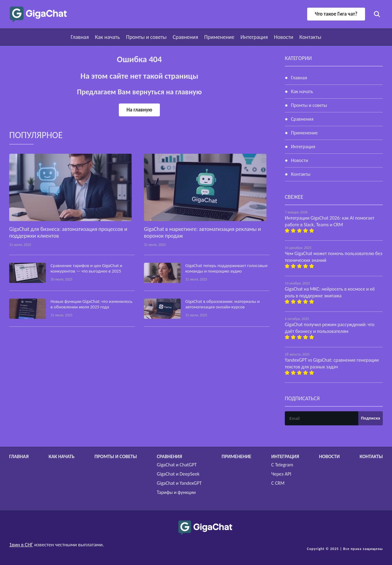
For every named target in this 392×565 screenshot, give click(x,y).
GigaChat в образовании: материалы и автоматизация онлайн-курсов (222, 304)
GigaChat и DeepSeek (178, 474)
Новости (283, 37)
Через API (281, 474)
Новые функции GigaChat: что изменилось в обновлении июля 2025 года (91, 304)
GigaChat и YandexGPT (179, 483)
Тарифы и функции (176, 492)
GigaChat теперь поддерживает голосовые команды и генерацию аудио (226, 268)
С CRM (278, 483)
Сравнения (185, 37)
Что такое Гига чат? (336, 14)
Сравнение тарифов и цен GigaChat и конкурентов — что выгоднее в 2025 (86, 268)
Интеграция (254, 37)
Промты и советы (146, 37)
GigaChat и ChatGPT (177, 465)
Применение (219, 37)
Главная (80, 37)
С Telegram (282, 465)
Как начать (107, 37)
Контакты (311, 37)
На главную (139, 110)
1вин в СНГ (21, 545)
